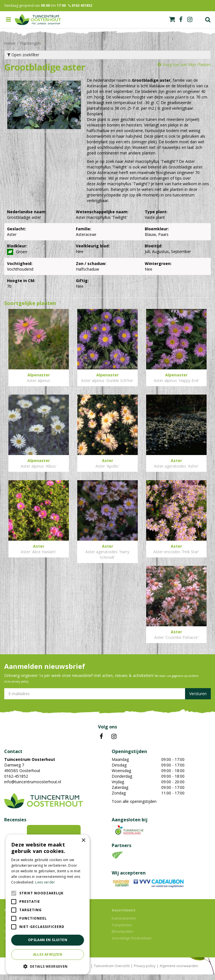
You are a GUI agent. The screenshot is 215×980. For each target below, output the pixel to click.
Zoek (208, 20)
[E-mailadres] (107, 699)
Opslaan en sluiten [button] (48, 940)
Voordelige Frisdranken (132, 944)
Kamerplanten (124, 924)
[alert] (48, 904)
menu (8, 20)
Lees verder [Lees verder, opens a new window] (45, 882)
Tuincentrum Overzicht (112, 971)
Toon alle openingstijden (134, 807)
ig (190, 20)
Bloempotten (123, 937)
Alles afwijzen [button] (48, 954)
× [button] (83, 840)
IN (114, 742)
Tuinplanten (122, 930)
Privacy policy (145, 971)
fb (181, 20)
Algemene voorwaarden (179, 971)
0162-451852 (16, 782)
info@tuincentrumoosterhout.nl (33, 787)
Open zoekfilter (23, 55)
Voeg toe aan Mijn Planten (187, 65)
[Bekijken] (172, 19)
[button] (48, 966)
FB (101, 742)
